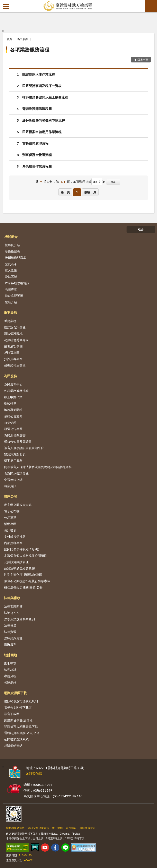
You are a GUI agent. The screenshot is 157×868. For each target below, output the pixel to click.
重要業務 (10, 313)
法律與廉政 (12, 598)
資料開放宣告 (87, 828)
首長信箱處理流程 (35, 143)
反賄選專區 (12, 353)
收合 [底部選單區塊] (141, 229)
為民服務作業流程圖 (37, 166)
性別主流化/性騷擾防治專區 (23, 575)
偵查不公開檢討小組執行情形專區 (27, 581)
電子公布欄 (12, 511)
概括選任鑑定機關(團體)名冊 (23, 587)
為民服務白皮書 (15, 435)
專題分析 (10, 676)
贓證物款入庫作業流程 (39, 74)
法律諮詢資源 (13, 638)
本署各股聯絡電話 (17, 283)
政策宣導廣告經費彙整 (19, 568)
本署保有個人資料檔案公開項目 (26, 556)
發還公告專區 (13, 429)
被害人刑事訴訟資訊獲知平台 (24, 448)
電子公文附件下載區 (18, 707)
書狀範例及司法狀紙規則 (21, 701)
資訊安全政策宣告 (38, 828)
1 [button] (77, 192)
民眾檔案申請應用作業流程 (42, 132)
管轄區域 (11, 277)
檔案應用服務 (13, 461)
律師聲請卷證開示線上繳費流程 (45, 97)
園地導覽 (10, 663)
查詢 (151, 6)
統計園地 (10, 655)
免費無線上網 (13, 480)
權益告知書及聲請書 (18, 441)
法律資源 (10, 632)
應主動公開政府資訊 (18, 505)
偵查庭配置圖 (14, 296)
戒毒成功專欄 (13, 346)
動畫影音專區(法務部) (19, 720)
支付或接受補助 (15, 536)
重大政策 (11, 270)
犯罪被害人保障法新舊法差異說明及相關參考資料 (38, 467)
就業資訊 (10, 486)
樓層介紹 (11, 302)
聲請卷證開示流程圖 (37, 109)
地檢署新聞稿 (13, 410)
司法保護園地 (13, 334)
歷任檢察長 (12, 251)
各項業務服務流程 (30, 49)
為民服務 (22, 39)
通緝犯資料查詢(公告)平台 (22, 733)
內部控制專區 (13, 543)
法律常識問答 (13, 606)
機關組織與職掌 (15, 258)
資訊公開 (10, 496)
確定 (113, 182)
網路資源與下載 (15, 693)
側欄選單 (6, 7)
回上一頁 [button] (143, 60)
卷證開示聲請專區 (16, 473)
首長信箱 (10, 422)
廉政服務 (10, 644)
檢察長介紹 (12, 245)
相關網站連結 (13, 746)
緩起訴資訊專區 (15, 327)
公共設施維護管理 (16, 562)
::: (3, 3)
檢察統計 (10, 670)
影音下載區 (12, 714)
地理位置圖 (34, 774)
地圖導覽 (11, 289)
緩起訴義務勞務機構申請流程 (44, 120)
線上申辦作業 (13, 397)
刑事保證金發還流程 (37, 155)
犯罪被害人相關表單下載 (21, 727)
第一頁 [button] (65, 192)
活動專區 (10, 524)
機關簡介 (11, 237)
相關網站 (10, 682)
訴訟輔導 (10, 403)
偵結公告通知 (13, 416)
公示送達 (10, 517)
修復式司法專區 (15, 365)
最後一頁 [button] (90, 192)
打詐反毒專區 (13, 359)
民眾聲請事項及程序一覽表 (42, 86)
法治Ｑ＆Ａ (12, 613)
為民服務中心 (13, 384)
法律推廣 (10, 625)
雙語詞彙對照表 (15, 454)
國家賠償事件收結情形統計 (22, 549)
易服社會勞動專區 (16, 340)
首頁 (9, 39)
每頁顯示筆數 (82, 182)
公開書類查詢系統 (16, 739)
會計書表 (10, 530)
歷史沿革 (11, 264)
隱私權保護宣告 (15, 828)
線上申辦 (57, 828)
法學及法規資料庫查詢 (19, 619)
